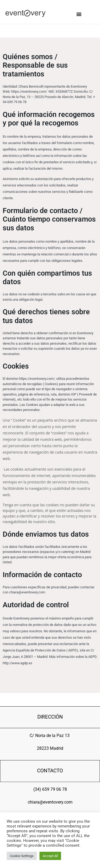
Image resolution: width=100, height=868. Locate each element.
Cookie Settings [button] (22, 856)
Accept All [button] (50, 856)
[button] (79, 14)
